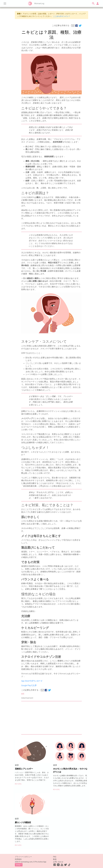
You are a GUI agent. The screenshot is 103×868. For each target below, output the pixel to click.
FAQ (55, 857)
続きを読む (18, 784)
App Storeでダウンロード (32, 681)
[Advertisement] (51, 718)
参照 (23, 694)
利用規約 (18, 859)
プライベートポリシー (23, 857)
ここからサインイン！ (62, 16)
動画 (55, 859)
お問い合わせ (58, 862)
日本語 (18, 865)
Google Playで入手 (29, 685)
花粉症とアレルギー (24, 769)
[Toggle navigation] (5, 3)
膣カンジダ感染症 (23, 822)
